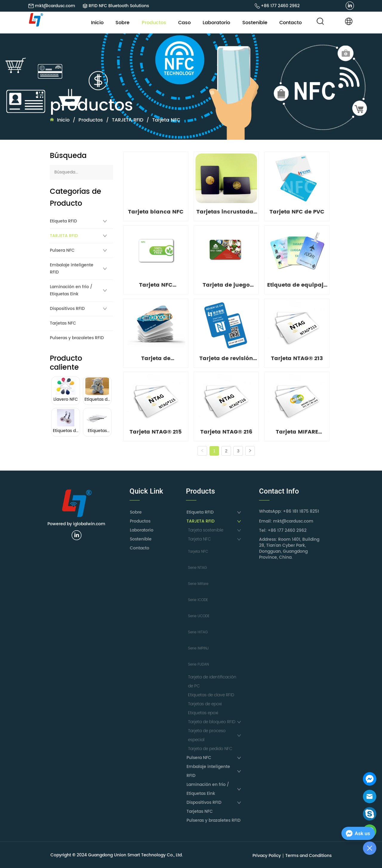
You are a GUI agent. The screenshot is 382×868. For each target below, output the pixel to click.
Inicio (63, 120)
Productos (91, 120)
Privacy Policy (267, 856)
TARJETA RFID (128, 120)
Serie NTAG (197, 568)
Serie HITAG (198, 632)
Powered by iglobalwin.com (76, 524)
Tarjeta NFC (165, 120)
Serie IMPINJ (198, 648)
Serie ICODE (198, 600)
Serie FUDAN (198, 665)
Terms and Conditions (308, 856)
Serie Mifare (198, 584)
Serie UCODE (199, 616)
